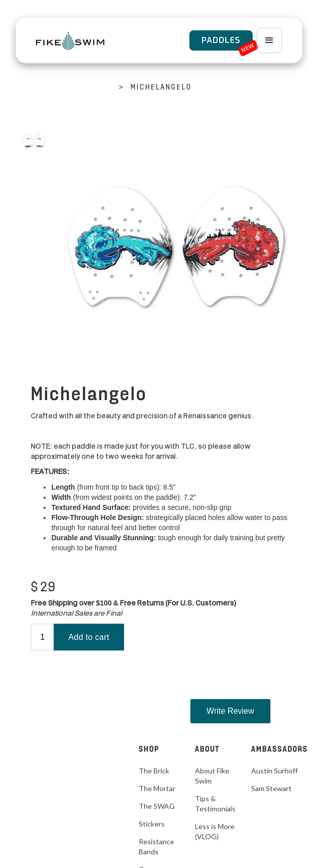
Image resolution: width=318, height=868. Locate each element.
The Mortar (157, 788)
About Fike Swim (212, 776)
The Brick (154, 771)
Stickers (152, 824)
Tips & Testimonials (215, 804)
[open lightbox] (33, 141)
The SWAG (157, 806)
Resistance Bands (156, 847)
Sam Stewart (271, 788)
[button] (269, 40)
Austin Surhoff (274, 771)
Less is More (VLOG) (215, 831)
